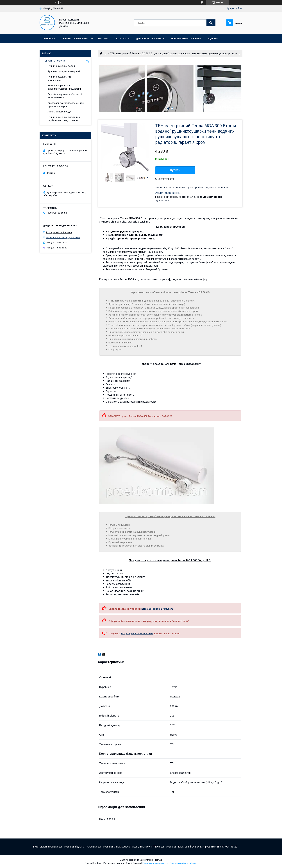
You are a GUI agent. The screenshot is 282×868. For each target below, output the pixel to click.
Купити (175, 170)
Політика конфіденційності (183, 863)
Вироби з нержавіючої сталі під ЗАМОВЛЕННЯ (65, 96)
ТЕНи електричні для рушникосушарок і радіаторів (65, 87)
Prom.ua (158, 860)
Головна (49, 39)
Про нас (104, 39)
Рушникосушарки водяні (62, 66)
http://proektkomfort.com (59, 232)
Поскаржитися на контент (155, 863)
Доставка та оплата (150, 39)
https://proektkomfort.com (157, 609)
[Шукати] (211, 23)
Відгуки (213, 39)
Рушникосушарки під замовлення (60, 78)
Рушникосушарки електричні (64, 71)
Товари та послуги (75, 39)
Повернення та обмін (186, 39)
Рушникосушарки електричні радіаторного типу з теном (64, 119)
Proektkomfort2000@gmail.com (63, 237)
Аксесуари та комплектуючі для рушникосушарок (66, 105)
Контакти (123, 39)
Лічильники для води (59, 112)
